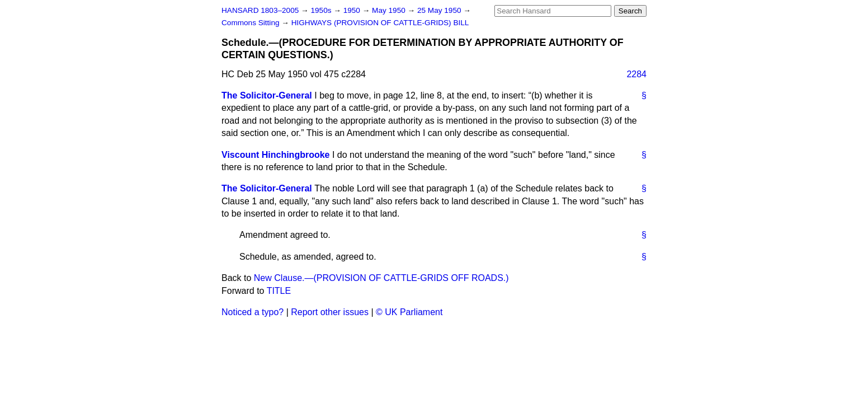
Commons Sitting (251, 23)
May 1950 (390, 10)
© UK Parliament (409, 312)
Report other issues (330, 312)
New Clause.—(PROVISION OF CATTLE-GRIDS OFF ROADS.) (381, 278)
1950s (322, 10)
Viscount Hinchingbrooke (276, 155)
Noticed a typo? (253, 312)
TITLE (279, 291)
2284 (636, 74)
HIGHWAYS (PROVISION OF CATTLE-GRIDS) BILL (380, 23)
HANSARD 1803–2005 (260, 10)
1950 (353, 10)
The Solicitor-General (267, 95)
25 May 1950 (440, 10)
